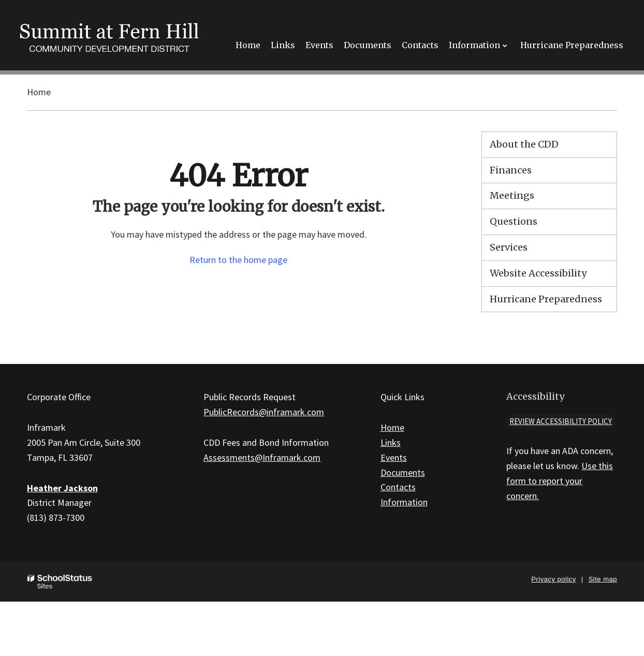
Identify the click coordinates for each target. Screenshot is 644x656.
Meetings (512, 195)
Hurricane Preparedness (546, 299)
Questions (514, 221)
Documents (403, 472)
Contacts (398, 487)
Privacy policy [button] (553, 579)
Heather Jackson (62, 488)
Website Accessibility (538, 273)
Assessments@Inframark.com (262, 457)
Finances (511, 170)
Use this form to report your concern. (560, 481)
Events (394, 457)
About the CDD (524, 144)
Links (391, 442)
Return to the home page (238, 260)
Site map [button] (603, 579)
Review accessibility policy (561, 421)
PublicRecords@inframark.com (264, 412)
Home (39, 92)
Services (509, 247)
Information (404, 502)
